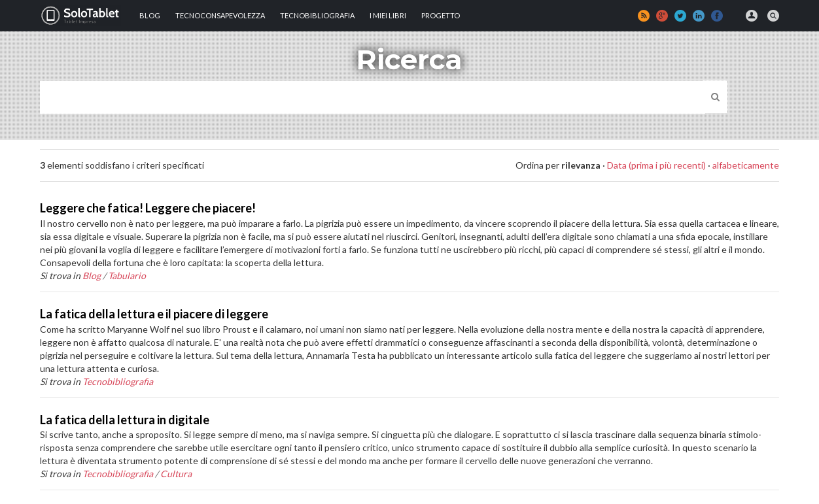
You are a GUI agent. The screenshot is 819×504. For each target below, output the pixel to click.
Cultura (176, 474)
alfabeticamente (746, 165)
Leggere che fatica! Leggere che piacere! (148, 208)
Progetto (441, 15)
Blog (150, 15)
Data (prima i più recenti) (656, 165)
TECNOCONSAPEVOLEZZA (220, 15)
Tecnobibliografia (317, 15)
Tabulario (127, 276)
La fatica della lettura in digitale (125, 420)
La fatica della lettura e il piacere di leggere (154, 314)
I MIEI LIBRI (388, 15)
